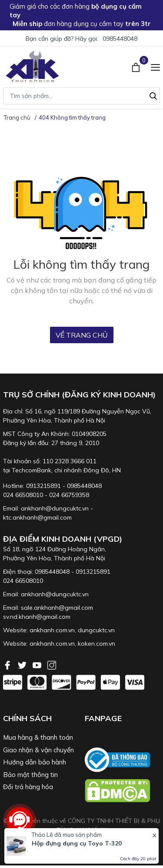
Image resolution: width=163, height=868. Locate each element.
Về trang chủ (82, 335)
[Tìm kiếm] (153, 95)
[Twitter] (23, 664)
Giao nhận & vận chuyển (38, 750)
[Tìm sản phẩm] (81, 96)
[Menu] (155, 66)
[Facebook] (8, 664)
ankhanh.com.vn (52, 630)
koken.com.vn (96, 644)
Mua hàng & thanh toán (38, 737)
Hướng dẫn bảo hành (35, 762)
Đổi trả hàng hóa (28, 787)
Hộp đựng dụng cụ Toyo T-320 (77, 843)
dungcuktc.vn (96, 630)
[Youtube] (38, 664)
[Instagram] (52, 664)
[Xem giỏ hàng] (137, 66)
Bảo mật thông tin (30, 775)
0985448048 (120, 39)
